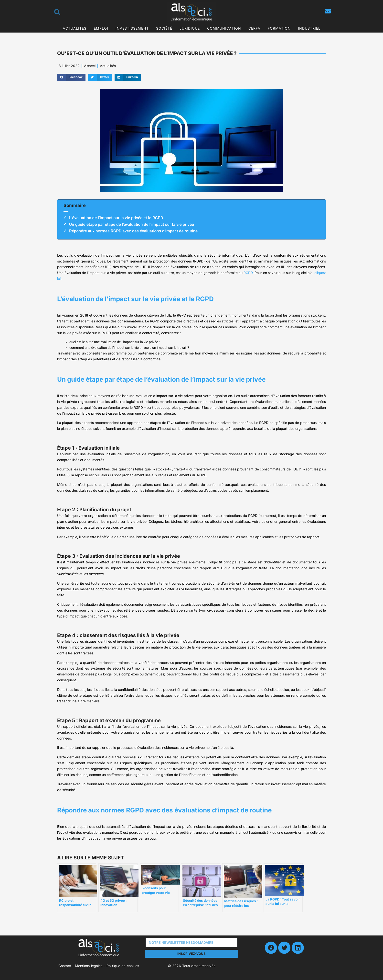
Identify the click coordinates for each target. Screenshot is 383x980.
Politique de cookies (123, 966)
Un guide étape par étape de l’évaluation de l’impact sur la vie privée (132, 224)
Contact (65, 966)
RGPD (248, 273)
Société (164, 28)
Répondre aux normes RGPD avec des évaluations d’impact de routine (133, 231)
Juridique (190, 28)
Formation (279, 28)
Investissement (132, 28)
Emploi (101, 28)
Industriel (309, 28)
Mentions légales (89, 966)
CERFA (254, 28)
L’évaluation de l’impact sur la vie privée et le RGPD (116, 218)
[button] (71, 77)
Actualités (75, 28)
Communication (224, 28)
